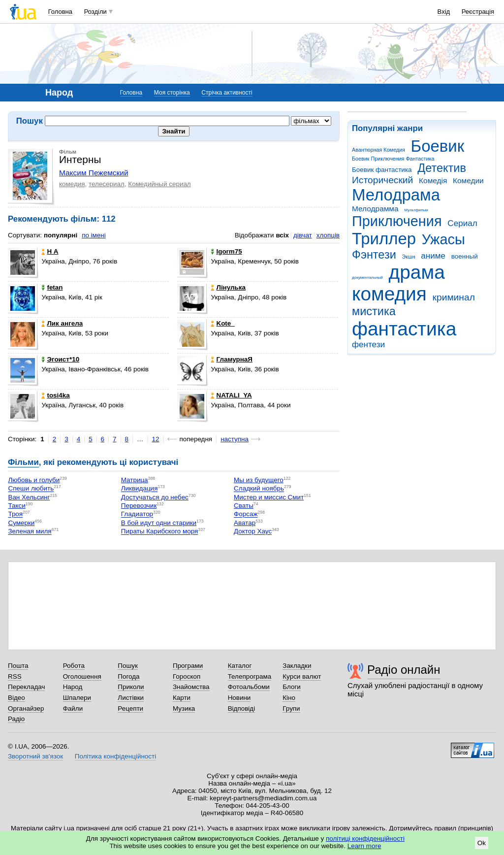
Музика (184, 708)
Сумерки (21, 523)
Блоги (292, 687)
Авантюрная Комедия (378, 150)
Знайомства (191, 687)
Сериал (462, 223)
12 (156, 439)
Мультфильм (416, 210)
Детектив (442, 168)
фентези (368, 345)
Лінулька (228, 287)
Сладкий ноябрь (259, 489)
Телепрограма (250, 676)
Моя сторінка (172, 93)
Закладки (297, 666)
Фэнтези (374, 255)
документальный (367, 278)
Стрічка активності (227, 93)
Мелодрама (396, 195)
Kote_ (222, 323)
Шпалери (77, 698)
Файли (73, 708)
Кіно (289, 698)
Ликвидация (140, 489)
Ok (482, 843)
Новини (239, 698)
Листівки (131, 698)
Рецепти (130, 708)
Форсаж (246, 514)
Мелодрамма (375, 209)
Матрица (135, 480)
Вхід (444, 12)
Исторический (382, 180)
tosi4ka (55, 395)
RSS (15, 676)
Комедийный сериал (159, 184)
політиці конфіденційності (365, 839)
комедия (389, 294)
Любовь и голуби (34, 480)
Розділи (95, 12)
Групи (291, 708)
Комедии (468, 181)
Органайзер (26, 708)
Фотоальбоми (249, 687)
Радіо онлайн (404, 670)
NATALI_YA (231, 395)
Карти (182, 698)
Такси (16, 506)
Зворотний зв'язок (35, 756)
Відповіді (242, 708)
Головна (60, 12)
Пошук (128, 666)
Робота (74, 666)
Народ (73, 687)
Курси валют (302, 676)
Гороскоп (187, 676)
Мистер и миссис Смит (269, 497)
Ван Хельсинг (29, 497)
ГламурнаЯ (231, 359)
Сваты (244, 506)
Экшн (409, 257)
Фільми (23, 462)
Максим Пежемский (94, 173)
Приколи (131, 687)
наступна (235, 439)
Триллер (384, 239)
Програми (188, 666)
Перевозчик (139, 506)
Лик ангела (62, 323)
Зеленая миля (30, 532)
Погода (128, 676)
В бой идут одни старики (159, 523)
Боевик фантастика (382, 170)
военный (465, 256)
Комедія (433, 181)
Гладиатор (137, 514)
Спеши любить (31, 489)
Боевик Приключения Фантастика (393, 159)
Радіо (16, 719)
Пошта (18, 666)
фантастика (404, 329)
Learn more (364, 846)
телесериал (107, 184)
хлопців (328, 235)
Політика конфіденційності (115, 756)
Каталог (240, 666)
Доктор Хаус (253, 532)
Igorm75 (226, 251)
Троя (15, 514)
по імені (94, 235)
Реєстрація (478, 12)
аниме (433, 256)
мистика (374, 311)
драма (417, 272)
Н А (50, 251)
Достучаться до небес (155, 497)
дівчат (303, 235)
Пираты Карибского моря (160, 532)
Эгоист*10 (60, 359)
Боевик (438, 146)
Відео (16, 698)
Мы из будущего (259, 480)
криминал (454, 297)
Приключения (397, 221)
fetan (52, 287)
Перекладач (26, 687)
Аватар (245, 523)
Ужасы (443, 239)
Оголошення (82, 676)
